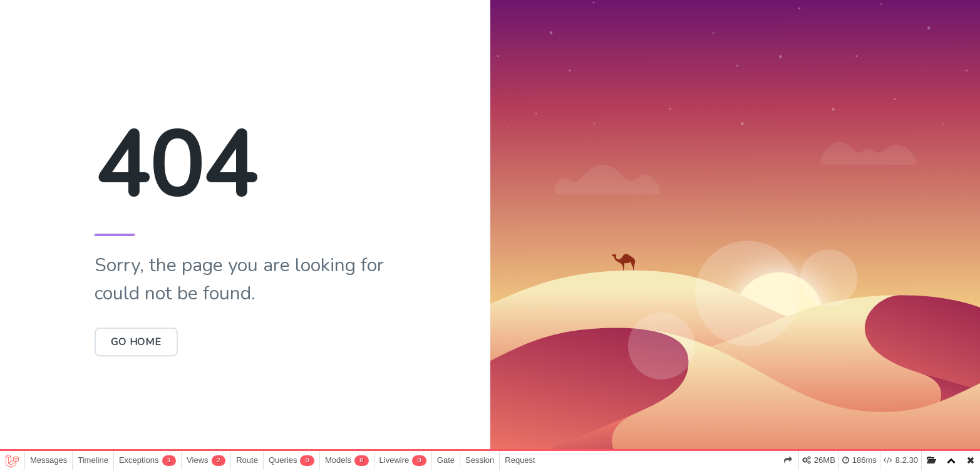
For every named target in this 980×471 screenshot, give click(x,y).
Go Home (136, 342)
